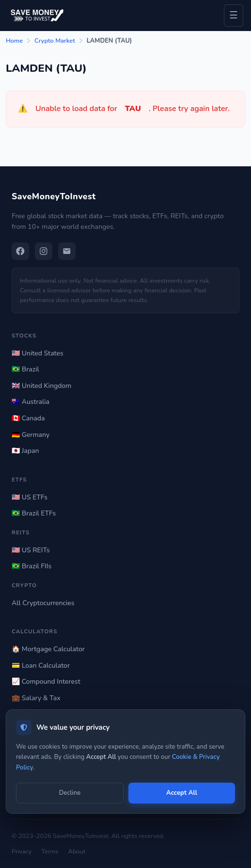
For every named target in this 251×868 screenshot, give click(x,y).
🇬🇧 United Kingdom (41, 386)
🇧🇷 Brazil (25, 369)
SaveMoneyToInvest (54, 196)
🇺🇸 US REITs (31, 550)
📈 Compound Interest (46, 682)
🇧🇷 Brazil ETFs (34, 513)
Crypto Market (55, 41)
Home (14, 41)
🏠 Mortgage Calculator (48, 649)
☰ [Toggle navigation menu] (234, 15)
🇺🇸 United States (38, 353)
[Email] (67, 251)
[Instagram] (44, 251)
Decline (70, 793)
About (77, 852)
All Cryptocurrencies (43, 603)
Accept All (182, 793)
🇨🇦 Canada (28, 418)
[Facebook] (20, 251)
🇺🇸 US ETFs (30, 497)
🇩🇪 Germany (31, 435)
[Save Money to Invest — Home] (36, 15)
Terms (50, 852)
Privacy (22, 852)
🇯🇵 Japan (25, 451)
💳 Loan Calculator (41, 666)
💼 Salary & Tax (36, 698)
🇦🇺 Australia (31, 402)
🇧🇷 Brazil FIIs (31, 566)
